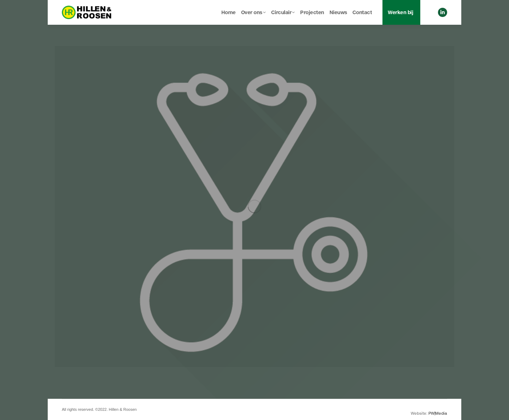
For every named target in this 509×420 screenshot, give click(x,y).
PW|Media (438, 413)
